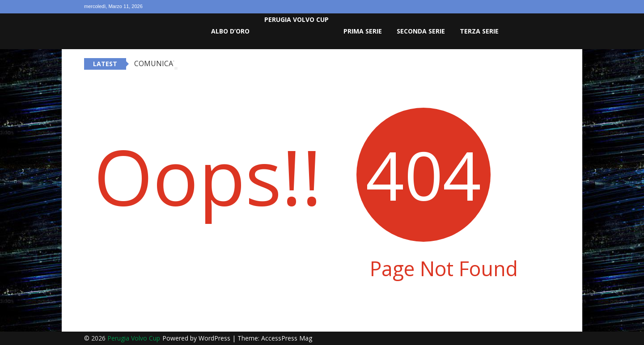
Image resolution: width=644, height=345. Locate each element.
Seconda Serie (421, 31)
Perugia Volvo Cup (297, 19)
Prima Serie (363, 31)
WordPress (215, 338)
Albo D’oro (230, 31)
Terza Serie (479, 31)
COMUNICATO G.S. (165, 63)
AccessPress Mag (287, 338)
